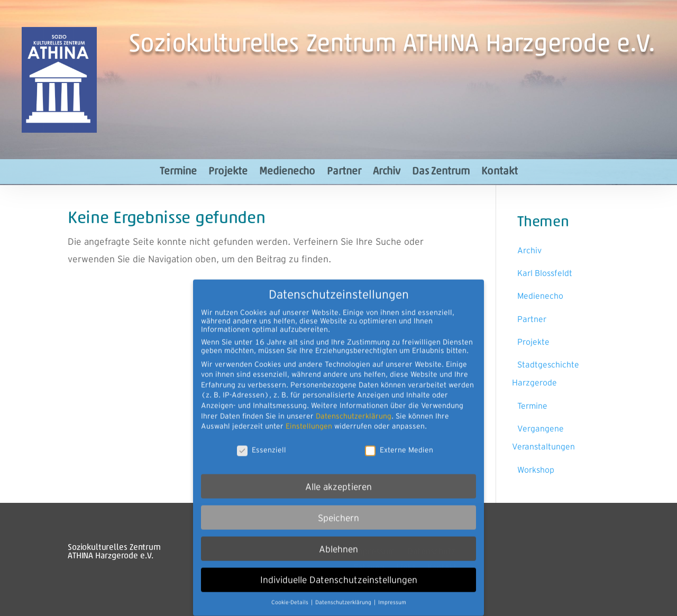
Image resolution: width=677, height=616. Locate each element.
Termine (178, 172)
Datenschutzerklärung (354, 404)
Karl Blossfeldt (545, 273)
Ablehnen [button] (338, 537)
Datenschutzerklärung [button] (344, 591)
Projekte (228, 172)
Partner (344, 172)
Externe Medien (399, 438)
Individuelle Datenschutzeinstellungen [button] (339, 569)
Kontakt (500, 172)
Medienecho (287, 172)
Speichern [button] (338, 506)
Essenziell (262, 438)
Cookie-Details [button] (291, 591)
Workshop (536, 470)
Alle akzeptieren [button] (338, 475)
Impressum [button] (392, 591)
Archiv (387, 172)
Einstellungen (309, 415)
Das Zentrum (441, 172)
